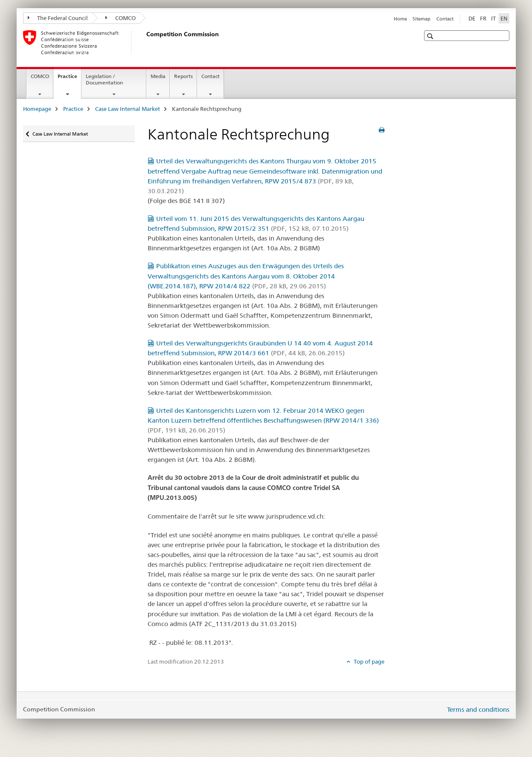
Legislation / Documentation (104, 79)
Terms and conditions (478, 709)
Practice (69, 79)
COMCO (121, 18)
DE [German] (472, 18)
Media (158, 76)
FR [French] (483, 18)
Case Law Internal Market (128, 109)
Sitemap (422, 19)
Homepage (37, 109)
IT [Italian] (493, 18)
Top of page (368, 661)
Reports (183, 76)
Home (400, 19)
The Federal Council (58, 18)
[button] (431, 36)
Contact (445, 19)
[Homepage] (145, 42)
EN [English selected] (504, 18)
